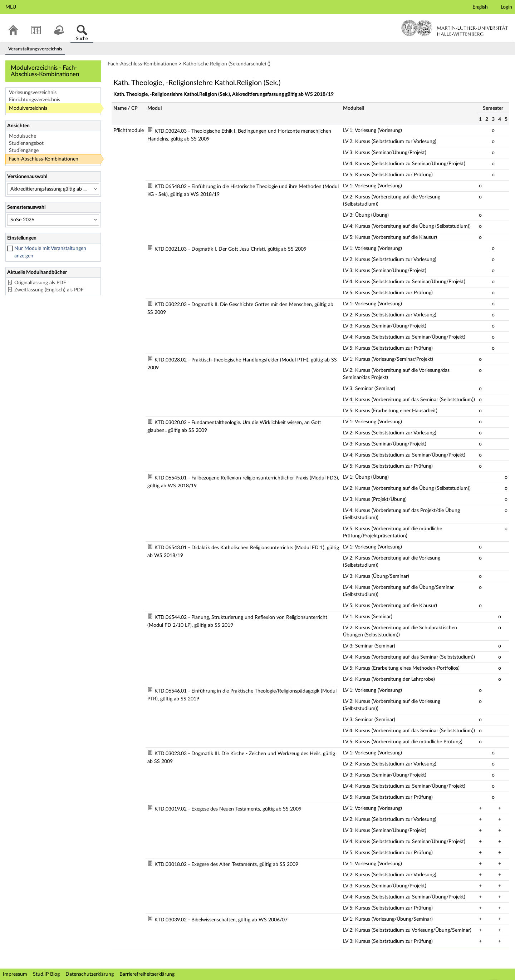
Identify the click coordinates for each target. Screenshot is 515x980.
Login (506, 7)
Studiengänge (24, 151)
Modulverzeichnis (28, 108)
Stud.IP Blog (46, 974)
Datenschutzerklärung (90, 974)
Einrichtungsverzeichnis (35, 100)
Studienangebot (26, 143)
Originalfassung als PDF (40, 283)
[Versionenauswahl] (53, 189)
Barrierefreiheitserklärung (147, 974)
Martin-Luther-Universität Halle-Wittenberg (455, 28)
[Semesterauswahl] (53, 220)
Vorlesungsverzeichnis (33, 93)
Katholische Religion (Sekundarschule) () (227, 64)
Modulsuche (23, 136)
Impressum (15, 974)
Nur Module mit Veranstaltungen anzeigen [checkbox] (50, 252)
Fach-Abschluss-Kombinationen (44, 159)
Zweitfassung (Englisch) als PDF (49, 290)
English (480, 7)
